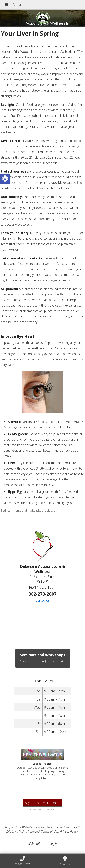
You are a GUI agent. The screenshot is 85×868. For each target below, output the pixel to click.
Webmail (34, 844)
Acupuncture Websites (19, 827)
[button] (5, 179)
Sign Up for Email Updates (42, 803)
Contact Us (43, 601)
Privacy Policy (69, 832)
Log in (53, 844)
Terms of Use (50, 832)
